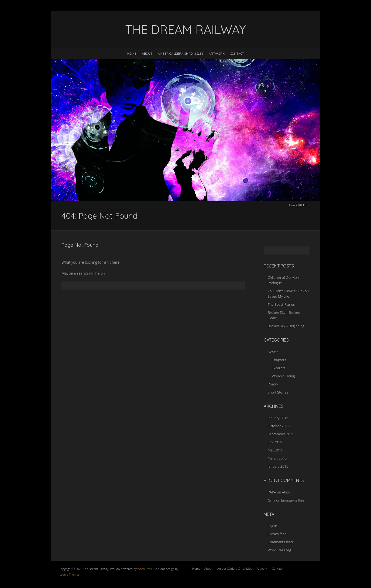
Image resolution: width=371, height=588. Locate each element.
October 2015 (279, 426)
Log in (272, 526)
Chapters (279, 360)
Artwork (217, 53)
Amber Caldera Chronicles (181, 53)
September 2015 (281, 434)
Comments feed (280, 542)
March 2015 (277, 458)
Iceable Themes (69, 574)
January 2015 (278, 466)
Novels (273, 352)
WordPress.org (279, 550)
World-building (283, 376)
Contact (237, 53)
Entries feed (277, 534)
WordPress (144, 569)
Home (132, 53)
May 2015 (275, 450)
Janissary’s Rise (293, 500)
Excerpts (279, 368)
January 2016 (278, 418)
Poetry (273, 384)
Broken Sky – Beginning (286, 326)
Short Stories (278, 392)
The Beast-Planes (281, 304)
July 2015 (275, 442)
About (147, 53)
